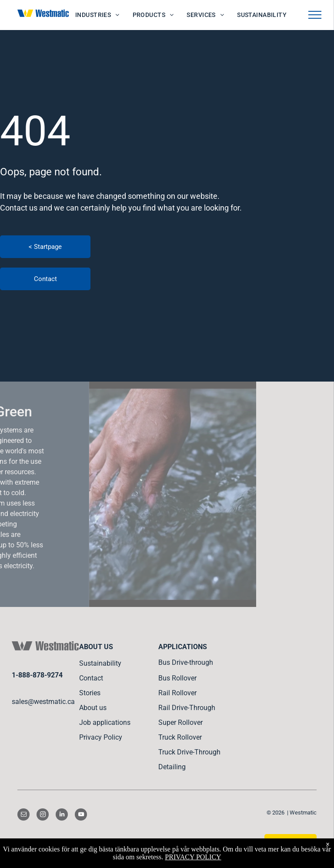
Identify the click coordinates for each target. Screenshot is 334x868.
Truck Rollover (180, 737)
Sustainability (100, 663)
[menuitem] (97, 15)
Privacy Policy (101, 737)
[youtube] (81, 816)
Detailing (172, 767)
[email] (23, 816)
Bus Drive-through (186, 662)
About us (93, 708)
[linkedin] (62, 816)
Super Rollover (180, 722)
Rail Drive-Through (187, 708)
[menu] (315, 15)
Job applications (105, 722)
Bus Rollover (177, 678)
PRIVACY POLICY (193, 857)
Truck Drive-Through (189, 752)
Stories (90, 693)
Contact (91, 678)
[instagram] (43, 816)
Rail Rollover (177, 693)
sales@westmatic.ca (43, 702)
